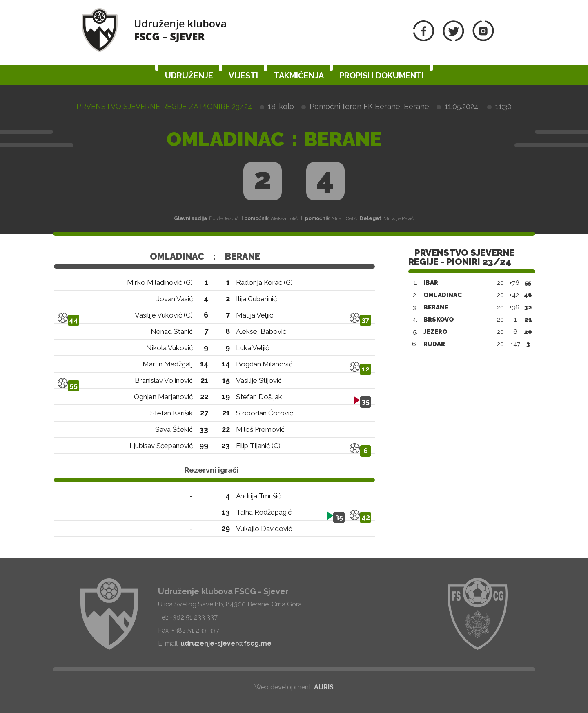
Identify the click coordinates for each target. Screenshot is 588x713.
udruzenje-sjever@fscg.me (226, 643)
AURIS (324, 687)
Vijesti (243, 76)
